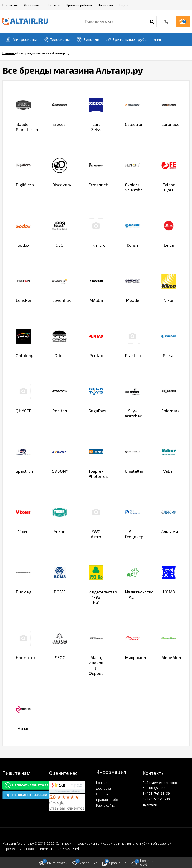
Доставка (103, 788)
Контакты (104, 782)
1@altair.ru (150, 805)
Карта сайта (106, 805)
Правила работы (109, 800)
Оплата (102, 794)
